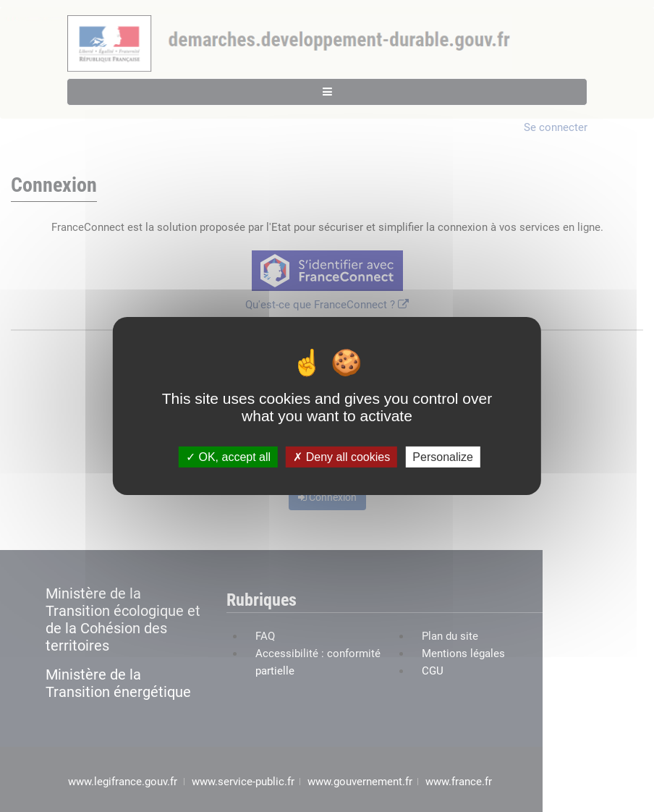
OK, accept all (228, 457)
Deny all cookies (341, 457)
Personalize (443, 457)
